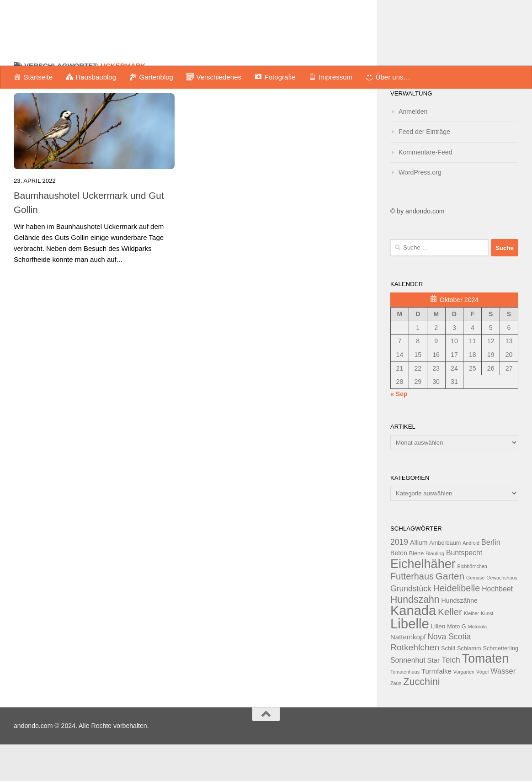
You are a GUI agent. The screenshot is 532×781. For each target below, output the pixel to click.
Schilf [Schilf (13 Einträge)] (448, 685)
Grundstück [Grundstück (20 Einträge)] (411, 625)
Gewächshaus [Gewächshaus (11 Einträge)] (502, 614)
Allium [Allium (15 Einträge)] (419, 579)
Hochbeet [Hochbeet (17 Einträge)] (497, 625)
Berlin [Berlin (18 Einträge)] (491, 579)
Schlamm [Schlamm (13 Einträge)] (469, 685)
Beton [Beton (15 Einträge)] (399, 590)
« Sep (399, 430)
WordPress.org (420, 209)
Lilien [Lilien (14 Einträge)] (438, 663)
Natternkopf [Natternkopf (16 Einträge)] (408, 673)
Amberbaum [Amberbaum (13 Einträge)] (445, 579)
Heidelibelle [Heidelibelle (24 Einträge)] (457, 625)
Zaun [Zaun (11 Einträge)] (396, 720)
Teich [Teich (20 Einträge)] (451, 696)
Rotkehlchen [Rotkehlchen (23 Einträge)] (415, 684)
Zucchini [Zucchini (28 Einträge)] (421, 718)
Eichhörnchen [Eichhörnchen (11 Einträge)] (472, 603)
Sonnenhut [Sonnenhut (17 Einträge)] (408, 697)
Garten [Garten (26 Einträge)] (450, 613)
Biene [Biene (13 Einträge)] (416, 590)
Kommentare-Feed (426, 189)
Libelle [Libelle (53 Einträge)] (410, 660)
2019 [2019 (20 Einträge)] (399, 579)
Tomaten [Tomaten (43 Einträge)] (486, 695)
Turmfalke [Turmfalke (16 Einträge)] (436, 708)
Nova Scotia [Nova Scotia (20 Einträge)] (449, 673)
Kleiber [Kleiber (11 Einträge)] (471, 650)
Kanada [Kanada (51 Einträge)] (413, 647)
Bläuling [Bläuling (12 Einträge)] (435, 590)
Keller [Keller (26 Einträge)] (450, 648)
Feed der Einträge (424, 168)
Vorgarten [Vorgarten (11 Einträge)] (464, 708)
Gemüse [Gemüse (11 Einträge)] (475, 614)
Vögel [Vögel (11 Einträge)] (482, 708)
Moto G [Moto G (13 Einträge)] (457, 663)
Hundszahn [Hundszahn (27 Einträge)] (415, 636)
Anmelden (413, 148)
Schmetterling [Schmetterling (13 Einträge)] (501, 685)
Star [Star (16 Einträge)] (434, 697)
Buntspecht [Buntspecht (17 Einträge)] (464, 589)
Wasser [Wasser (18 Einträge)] (503, 707)
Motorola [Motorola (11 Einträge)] (477, 663)
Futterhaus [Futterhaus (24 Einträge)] (412, 613)
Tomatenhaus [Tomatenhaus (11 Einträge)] (405, 708)
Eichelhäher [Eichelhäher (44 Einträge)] (423, 600)
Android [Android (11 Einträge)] (471, 579)
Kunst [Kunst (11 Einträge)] (487, 650)
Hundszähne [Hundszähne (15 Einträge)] (460, 637)
